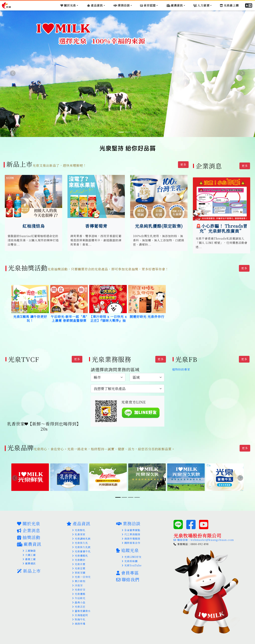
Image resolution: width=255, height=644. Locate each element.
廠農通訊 (29, 562)
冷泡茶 (77, 584)
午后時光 (79, 596)
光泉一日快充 (81, 575)
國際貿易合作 (131, 541)
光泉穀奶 (79, 558)
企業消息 (29, 529)
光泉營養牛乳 (81, 550)
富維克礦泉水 (81, 609)
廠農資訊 (29, 542)
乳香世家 (79, 533)
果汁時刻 (79, 579)
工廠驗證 (29, 549)
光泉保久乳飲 (81, 545)
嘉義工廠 (29, 558)
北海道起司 (80, 613)
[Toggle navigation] (73, 5)
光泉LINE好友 (132, 555)
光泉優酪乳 (80, 554)
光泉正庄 (79, 605)
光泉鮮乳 (79, 528)
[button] (250, 5)
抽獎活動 (29, 535)
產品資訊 (78, 522)
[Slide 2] (127, 132)
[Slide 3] (134, 132)
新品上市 (29, 569)
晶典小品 (79, 601)
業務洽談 (128, 522)
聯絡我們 (128, 578)
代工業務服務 (131, 533)
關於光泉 (29, 522)
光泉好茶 (79, 588)
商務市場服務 (131, 537)
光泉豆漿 (79, 567)
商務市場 (79, 622)
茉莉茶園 (79, 571)
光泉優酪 (79, 592)
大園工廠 (29, 553)
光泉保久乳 (80, 541)
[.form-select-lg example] (108, 377)
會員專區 (127, 571)
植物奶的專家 (181, 369)
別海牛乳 (79, 618)
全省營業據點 (131, 528)
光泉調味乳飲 (81, 537)
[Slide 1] (121, 132)
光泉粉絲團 (130, 559)
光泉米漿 (79, 562)
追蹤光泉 (127, 548)
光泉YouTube (132, 564)
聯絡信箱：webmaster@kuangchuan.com (204, 538)
